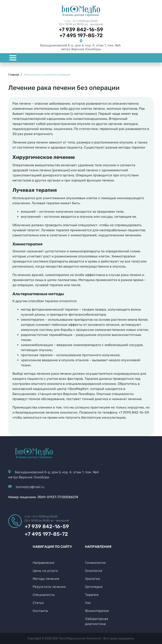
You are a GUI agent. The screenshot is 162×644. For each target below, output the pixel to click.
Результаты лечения (49, 587)
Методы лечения (46, 579)
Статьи (38, 603)
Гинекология (95, 563)
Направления (43, 563)
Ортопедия (94, 587)
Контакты (40, 611)
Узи (88, 603)
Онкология (94, 571)
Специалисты (44, 595)
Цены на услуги (45, 571)
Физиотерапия (97, 611)
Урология (92, 579)
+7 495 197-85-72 (81, 35)
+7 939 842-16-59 (81, 30)
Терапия (92, 595)
